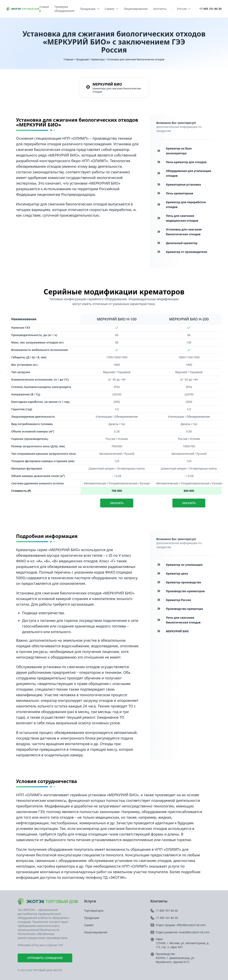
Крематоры (98, 59)
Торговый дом (42, 9)
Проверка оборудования (64, 9)
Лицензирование (136, 9)
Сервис (111, 9)
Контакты (160, 9)
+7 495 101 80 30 (210, 9)
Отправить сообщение (45, 958)
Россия (184, 9)
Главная (68, 59)
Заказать (117, 503)
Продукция (89, 9)
